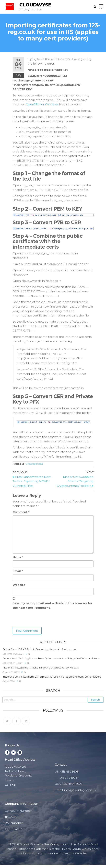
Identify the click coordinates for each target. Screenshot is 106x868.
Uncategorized (34, 464)
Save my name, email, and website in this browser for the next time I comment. (53, 605)
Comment (21, 512)
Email (18, 571)
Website (19, 585)
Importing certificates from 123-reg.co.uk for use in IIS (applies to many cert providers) (52, 677)
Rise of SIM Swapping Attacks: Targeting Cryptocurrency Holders (40, 668)
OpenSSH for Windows (42, 104)
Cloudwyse (35, 5)
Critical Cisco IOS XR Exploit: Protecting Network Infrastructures (39, 649)
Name (18, 557)
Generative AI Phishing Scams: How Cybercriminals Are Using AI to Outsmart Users (51, 658)
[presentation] (38, 619)
